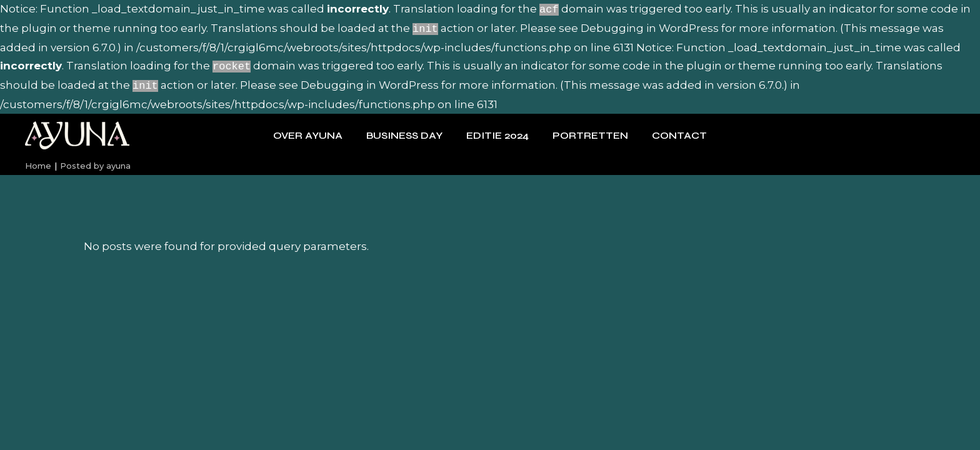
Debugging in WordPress (650, 27)
